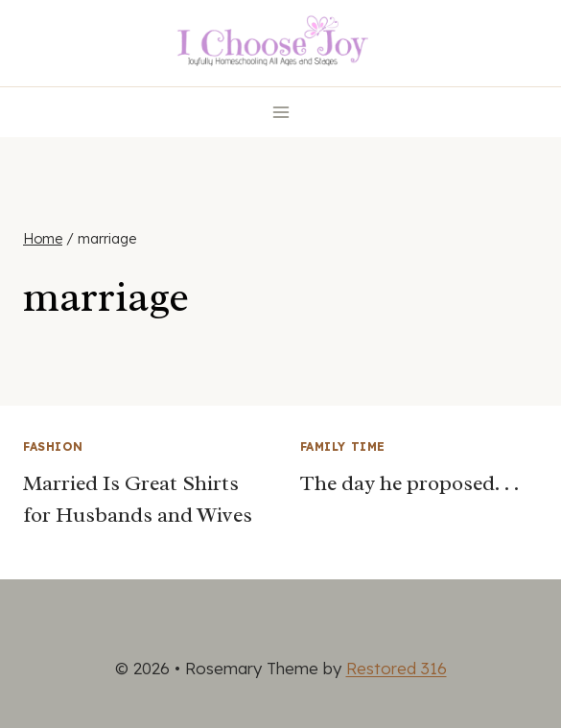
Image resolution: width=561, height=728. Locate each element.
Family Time (343, 446)
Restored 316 (397, 668)
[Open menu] (280, 112)
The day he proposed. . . (409, 483)
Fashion (53, 446)
